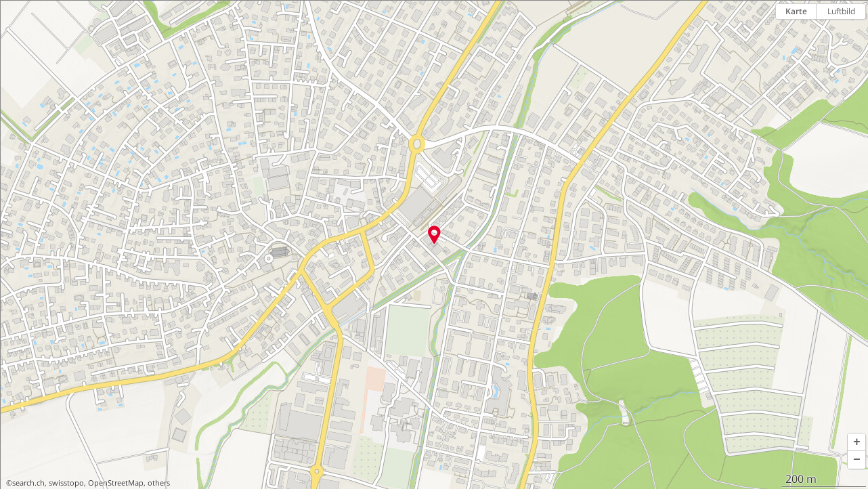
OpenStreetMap (116, 483)
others (159, 483)
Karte (796, 11)
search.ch (28, 483)
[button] (856, 442)
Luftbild (841, 11)
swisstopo (66, 483)
